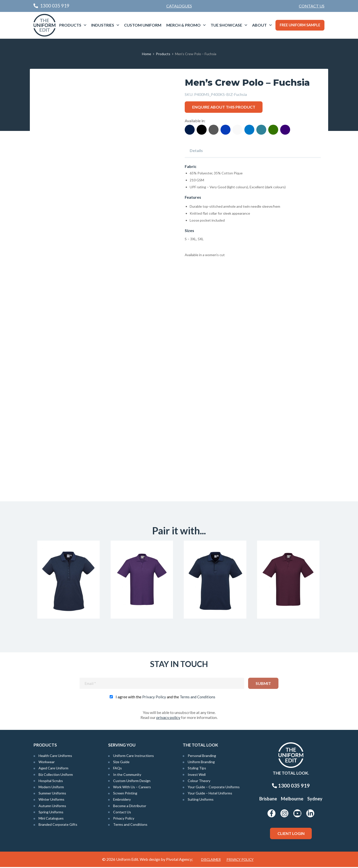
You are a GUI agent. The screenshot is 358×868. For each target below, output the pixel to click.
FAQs (117, 769)
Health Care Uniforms (55, 757)
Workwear (47, 763)
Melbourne (292, 800)
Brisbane (268, 800)
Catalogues (179, 6)
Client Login (291, 835)
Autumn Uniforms (52, 807)
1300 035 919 (291, 787)
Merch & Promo (183, 25)
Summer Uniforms (52, 794)
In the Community (127, 775)
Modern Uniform (51, 788)
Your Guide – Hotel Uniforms (210, 794)
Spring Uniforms (51, 813)
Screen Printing (125, 794)
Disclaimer (211, 861)
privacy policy (168, 719)
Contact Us (312, 6)
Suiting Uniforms (201, 801)
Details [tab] (196, 150)
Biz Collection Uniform (56, 775)
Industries (103, 25)
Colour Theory (199, 782)
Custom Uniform (143, 25)
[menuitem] (312, 6)
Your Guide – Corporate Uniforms (214, 788)
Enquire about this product (224, 107)
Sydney (315, 800)
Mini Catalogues (51, 819)
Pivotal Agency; (179, 860)
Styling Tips (197, 769)
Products (70, 25)
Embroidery (122, 801)
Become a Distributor (130, 807)
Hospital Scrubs (51, 782)
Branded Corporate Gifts (58, 826)
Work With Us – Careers (132, 788)
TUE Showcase (226, 25)
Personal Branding (202, 757)
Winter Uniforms (51, 801)
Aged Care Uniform (53, 769)
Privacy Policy (154, 698)
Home (147, 54)
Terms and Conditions (198, 698)
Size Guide (121, 763)
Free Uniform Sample (300, 25)
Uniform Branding (201, 763)
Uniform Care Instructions (134, 757)
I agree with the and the (165, 698)
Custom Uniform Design (132, 782)
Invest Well (197, 775)
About (259, 25)
